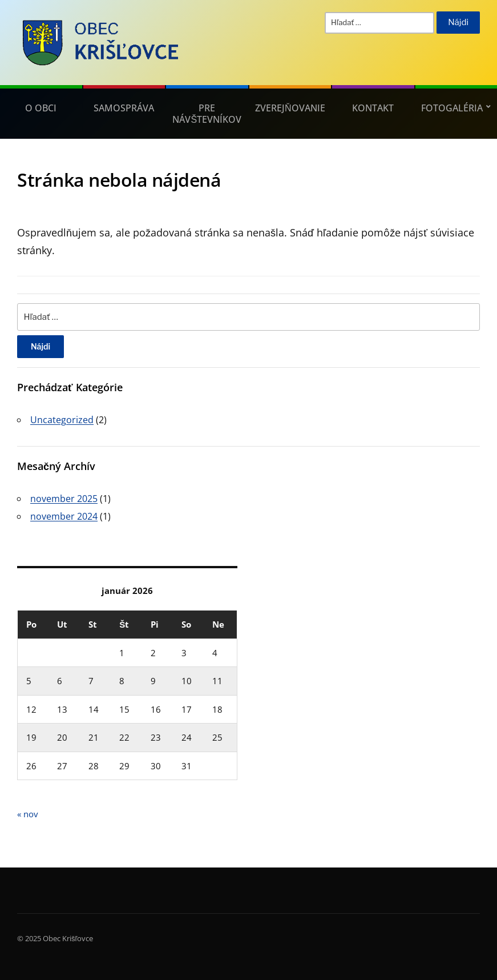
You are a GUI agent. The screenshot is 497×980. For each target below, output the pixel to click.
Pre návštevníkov (207, 114)
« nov (28, 814)
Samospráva (124, 108)
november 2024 (64, 516)
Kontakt (373, 108)
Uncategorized (62, 420)
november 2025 (64, 499)
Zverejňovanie (290, 108)
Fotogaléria (452, 108)
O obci (41, 108)
